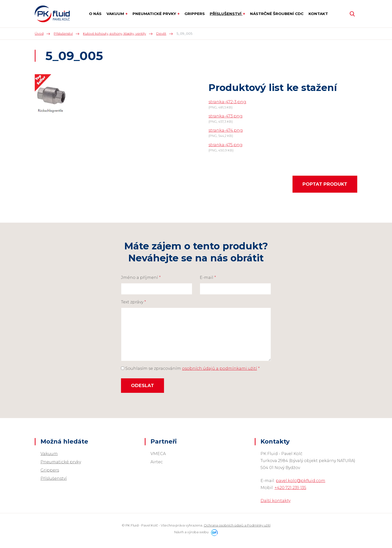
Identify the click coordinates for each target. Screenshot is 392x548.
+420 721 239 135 (290, 488)
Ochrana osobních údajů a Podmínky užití (237, 525)
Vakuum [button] (116, 14)
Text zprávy (133, 302)
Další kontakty (275, 501)
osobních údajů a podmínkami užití (219, 368)
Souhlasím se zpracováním (190, 368)
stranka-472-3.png (227, 102)
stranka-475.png (225, 145)
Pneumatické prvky (61, 462)
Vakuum (49, 454)
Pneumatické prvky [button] (155, 14)
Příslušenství (54, 478)
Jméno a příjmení (141, 277)
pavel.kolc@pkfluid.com (300, 481)
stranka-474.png (226, 130)
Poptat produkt (325, 184)
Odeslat (142, 386)
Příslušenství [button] (226, 14)
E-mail (208, 277)
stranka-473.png (225, 116)
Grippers (50, 470)
